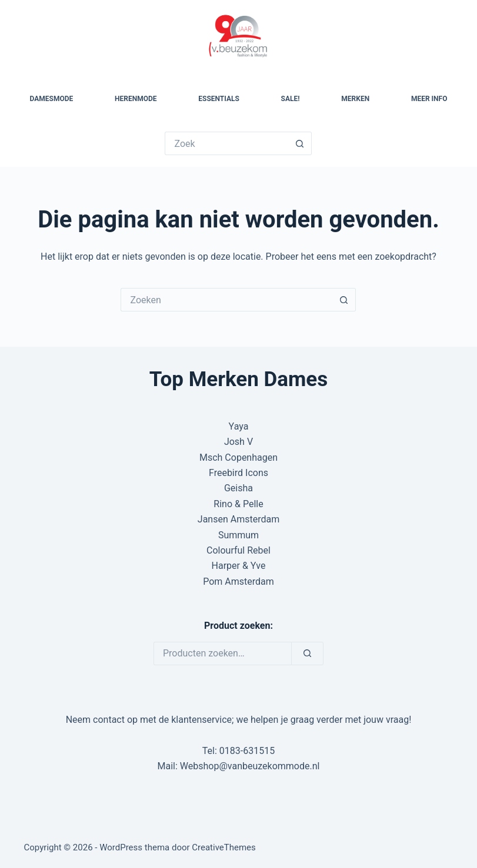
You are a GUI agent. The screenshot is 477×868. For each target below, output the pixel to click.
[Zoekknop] (300, 143)
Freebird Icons (239, 473)
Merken (355, 99)
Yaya (239, 426)
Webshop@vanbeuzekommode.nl (250, 766)
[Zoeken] (307, 653)
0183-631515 (247, 751)
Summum (239, 535)
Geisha (239, 488)
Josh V (239, 442)
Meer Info (429, 99)
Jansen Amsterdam (239, 519)
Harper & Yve (239, 566)
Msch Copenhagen (239, 458)
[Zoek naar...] (226, 143)
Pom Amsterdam (239, 582)
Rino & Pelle (238, 504)
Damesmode (52, 99)
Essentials (219, 99)
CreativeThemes (224, 847)
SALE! (291, 99)
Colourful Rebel (239, 550)
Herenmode (136, 99)
